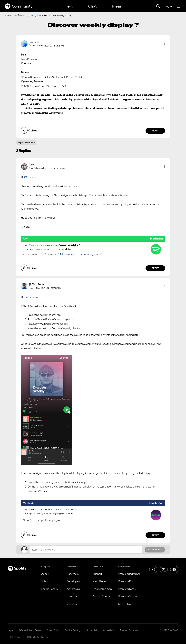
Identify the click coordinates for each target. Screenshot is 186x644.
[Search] (158, 6)
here (125, 195)
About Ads (92, 630)
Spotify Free (125, 604)
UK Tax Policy (14, 637)
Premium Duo (126, 581)
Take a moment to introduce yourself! (81, 254)
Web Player (99, 581)
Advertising (73, 589)
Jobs (44, 581)
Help (69, 6)
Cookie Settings (73, 630)
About (45, 574)
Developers (74, 581)
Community (19, 6)
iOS (39, 15)
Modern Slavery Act (130, 630)
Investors (72, 596)
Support (97, 574)
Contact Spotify (102, 596)
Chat (92, 6)
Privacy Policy (53, 630)
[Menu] (178, 6)
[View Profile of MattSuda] (38, 284)
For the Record (50, 589)
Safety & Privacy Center (30, 630)
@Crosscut (30, 177)
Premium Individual (129, 574)
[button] (164, 44)
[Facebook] (174, 570)
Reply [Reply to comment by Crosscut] (155, 131)
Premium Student (128, 596)
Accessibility (109, 630)
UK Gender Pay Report (37, 637)
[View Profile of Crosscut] (34, 42)
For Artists (73, 574)
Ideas (117, 6)
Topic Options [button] (25, 143)
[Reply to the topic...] (86, 550)
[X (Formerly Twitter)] (164, 570)
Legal (11, 630)
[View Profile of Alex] (31, 165)
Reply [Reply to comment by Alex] (155, 268)
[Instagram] (153, 570)
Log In (168, 6)
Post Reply (155, 550)
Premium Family (127, 589)
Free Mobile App (102, 589)
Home (23, 15)
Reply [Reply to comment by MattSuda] (155, 535)
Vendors (72, 604)
